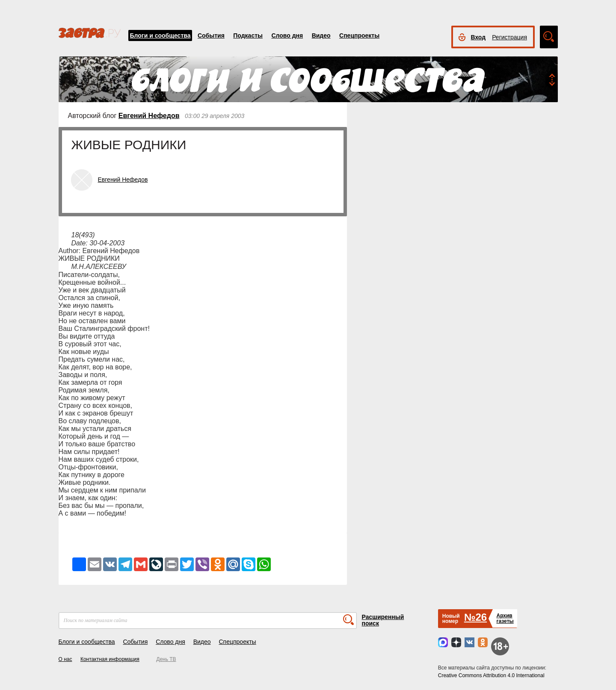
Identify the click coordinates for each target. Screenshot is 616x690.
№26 (475, 617)
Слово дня (287, 35)
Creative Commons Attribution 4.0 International (491, 675)
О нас (65, 659)
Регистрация (509, 37)
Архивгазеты (505, 618)
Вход (478, 37)
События (211, 35)
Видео (321, 35)
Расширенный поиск (383, 620)
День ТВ (166, 659)
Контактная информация (110, 659)
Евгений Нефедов (149, 116)
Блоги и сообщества (160, 35)
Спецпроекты (359, 35)
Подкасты (248, 35)
